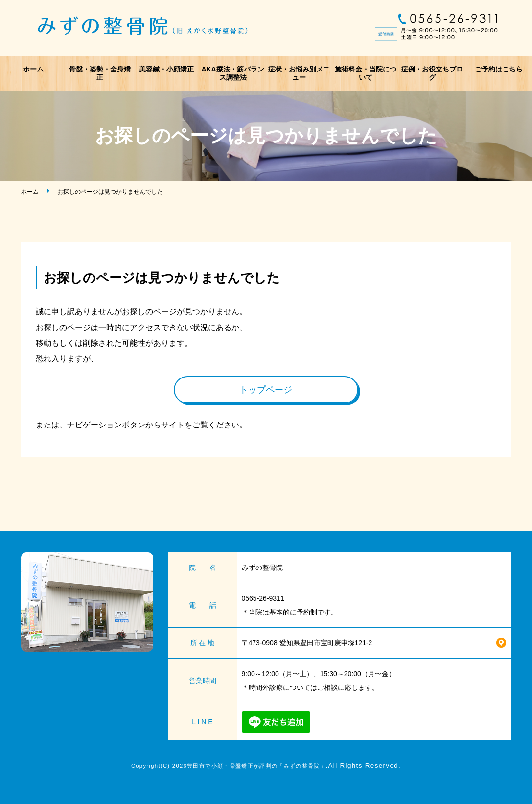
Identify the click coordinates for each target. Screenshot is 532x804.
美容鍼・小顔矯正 (166, 69)
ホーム (33, 69)
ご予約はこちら (499, 69)
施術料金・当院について (366, 73)
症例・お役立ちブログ (432, 73)
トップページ (266, 390)
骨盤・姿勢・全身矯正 (100, 73)
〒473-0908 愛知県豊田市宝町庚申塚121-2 (307, 643)
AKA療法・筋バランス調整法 (232, 73)
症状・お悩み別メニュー (299, 73)
